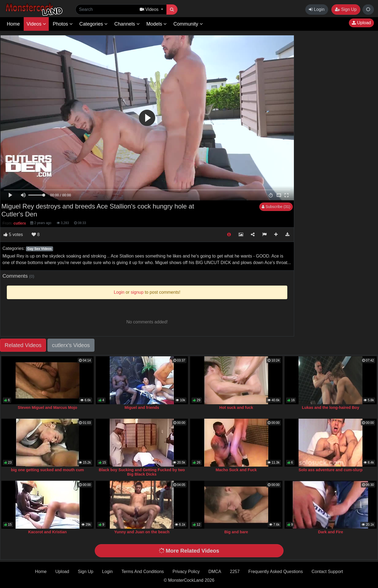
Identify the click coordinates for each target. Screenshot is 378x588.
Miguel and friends (142, 408)
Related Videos (23, 345)
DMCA (215, 572)
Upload (361, 23)
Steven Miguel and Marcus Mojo (47, 408)
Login (317, 9)
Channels (127, 24)
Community (188, 24)
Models (156, 24)
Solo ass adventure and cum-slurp (330, 470)
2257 (235, 572)
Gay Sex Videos (39, 249)
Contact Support (327, 572)
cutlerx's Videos (71, 345)
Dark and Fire (331, 532)
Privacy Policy (186, 572)
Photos (63, 24)
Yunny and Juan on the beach (142, 532)
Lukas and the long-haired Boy (331, 408)
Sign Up (346, 9)
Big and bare (236, 532)
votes (13, 235)
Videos (36, 24)
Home (13, 24)
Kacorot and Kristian (47, 532)
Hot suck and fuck (236, 408)
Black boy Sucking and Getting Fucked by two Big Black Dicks (142, 472)
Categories (93, 24)
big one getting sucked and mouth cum (47, 470)
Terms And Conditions (143, 572)
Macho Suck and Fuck (236, 470)
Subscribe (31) (276, 207)
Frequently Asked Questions (276, 572)
